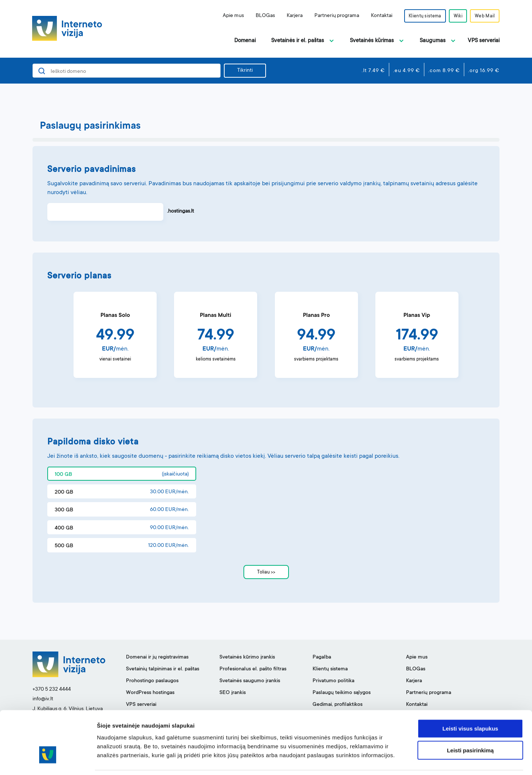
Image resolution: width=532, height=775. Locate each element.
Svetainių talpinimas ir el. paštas (163, 669)
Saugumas (433, 41)
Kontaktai (378, 16)
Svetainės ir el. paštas (298, 41)
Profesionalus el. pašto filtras (253, 669)
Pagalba (322, 657)
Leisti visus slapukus (470, 704)
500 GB (64, 546)
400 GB (64, 528)
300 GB (64, 510)
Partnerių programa (333, 16)
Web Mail (484, 16)
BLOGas (262, 16)
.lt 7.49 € (373, 71)
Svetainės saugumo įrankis (250, 681)
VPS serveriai (484, 41)
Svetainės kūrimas (372, 41)
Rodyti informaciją (379, 760)
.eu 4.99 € (407, 71)
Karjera (291, 16)
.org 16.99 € (484, 71)
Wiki (457, 16)
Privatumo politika (333, 681)
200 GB (64, 493)
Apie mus (230, 16)
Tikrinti (245, 71)
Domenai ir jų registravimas (157, 657)
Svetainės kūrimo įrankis (247, 657)
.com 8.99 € (444, 71)
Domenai (245, 41)
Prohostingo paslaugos (152, 681)
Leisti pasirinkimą (470, 726)
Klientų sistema (422, 16)
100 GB (63, 475)
